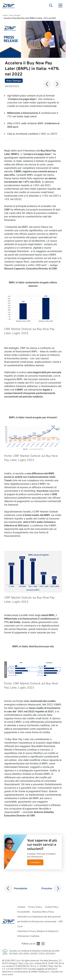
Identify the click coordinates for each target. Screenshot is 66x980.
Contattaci (35, 862)
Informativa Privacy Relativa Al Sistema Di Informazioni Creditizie (38, 934)
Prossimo (47, 888)
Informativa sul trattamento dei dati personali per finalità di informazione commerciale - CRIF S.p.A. (40, 921)
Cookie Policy (52, 907)
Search (51, 6)
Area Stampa (15, 15)
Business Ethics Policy (43, 912)
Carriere (21, 907)
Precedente (21, 888)
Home (5, 15)
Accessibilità (24, 912)
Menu (60, 6)
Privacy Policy (35, 907)
